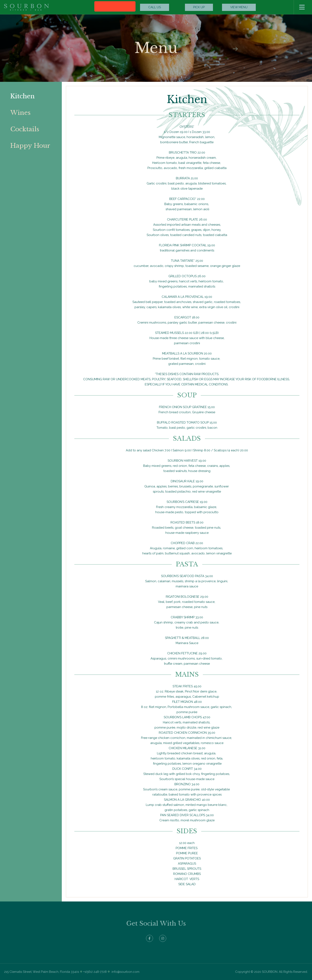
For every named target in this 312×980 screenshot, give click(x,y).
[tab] (31, 96)
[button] (115, 6)
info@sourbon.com (126, 972)
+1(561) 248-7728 (95, 972)
